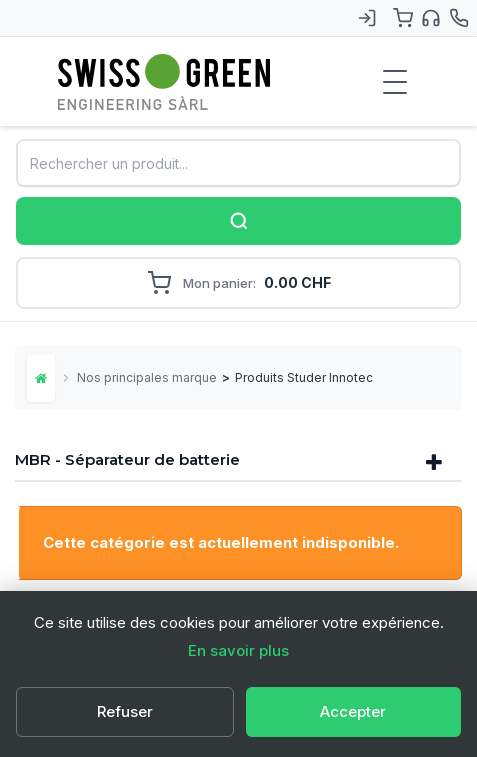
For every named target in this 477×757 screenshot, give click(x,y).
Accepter (353, 711)
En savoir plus (238, 650)
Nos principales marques (147, 377)
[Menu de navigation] (395, 82)
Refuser (125, 711)
